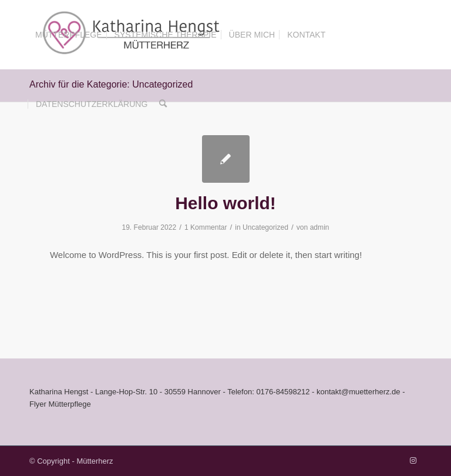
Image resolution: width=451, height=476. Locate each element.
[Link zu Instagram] (413, 461)
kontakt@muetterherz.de (359, 392)
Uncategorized (265, 227)
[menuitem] (69, 35)
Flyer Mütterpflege (60, 404)
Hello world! (225, 203)
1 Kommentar (206, 227)
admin (320, 227)
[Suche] (163, 104)
